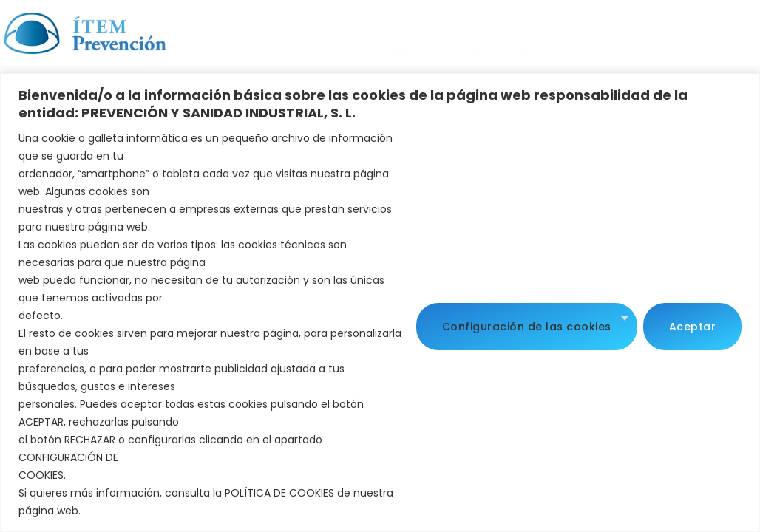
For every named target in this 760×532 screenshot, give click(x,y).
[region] (380, 303)
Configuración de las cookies (527, 324)
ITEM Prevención (233, 28)
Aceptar (693, 324)
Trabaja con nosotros (576, 27)
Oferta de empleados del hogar (435, 49)
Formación (416, 28)
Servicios (332, 28)
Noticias (488, 27)
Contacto (320, 49)
